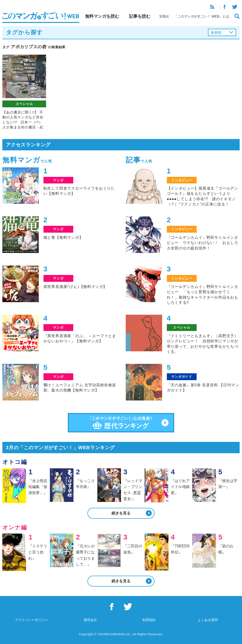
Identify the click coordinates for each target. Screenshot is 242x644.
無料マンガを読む (102, 16)
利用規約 (149, 620)
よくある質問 (208, 620)
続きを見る (121, 513)
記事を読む (140, 16)
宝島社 (164, 16)
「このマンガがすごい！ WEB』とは (202, 16)
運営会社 (90, 620)
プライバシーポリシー (31, 620)
